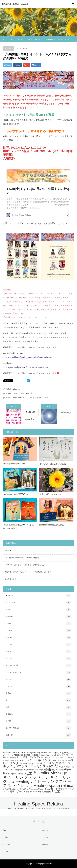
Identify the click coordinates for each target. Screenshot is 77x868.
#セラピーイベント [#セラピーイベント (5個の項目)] (12, 760)
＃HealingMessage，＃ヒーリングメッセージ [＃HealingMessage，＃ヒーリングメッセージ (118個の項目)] (37, 775)
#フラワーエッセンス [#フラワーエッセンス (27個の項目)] (31, 766)
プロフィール (46, 830)
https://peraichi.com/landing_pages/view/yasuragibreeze (28, 357)
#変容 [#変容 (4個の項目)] (21, 770)
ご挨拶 (38, 623)
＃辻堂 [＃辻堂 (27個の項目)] (56, 791)
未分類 (38, 721)
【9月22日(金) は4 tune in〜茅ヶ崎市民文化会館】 (22, 558)
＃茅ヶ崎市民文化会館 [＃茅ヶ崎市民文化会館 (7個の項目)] (41, 792)
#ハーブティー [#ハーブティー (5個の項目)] (65, 760)
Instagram (43, 821)
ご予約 (5, 837)
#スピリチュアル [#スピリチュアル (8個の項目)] (47, 757)
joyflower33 (16, 389)
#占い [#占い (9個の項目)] (68, 767)
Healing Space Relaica (15, 4)
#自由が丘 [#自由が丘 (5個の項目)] (60, 770)
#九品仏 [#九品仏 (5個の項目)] (62, 767)
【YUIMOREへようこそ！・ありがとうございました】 (24, 565)
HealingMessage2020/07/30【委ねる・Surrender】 (18, 527)
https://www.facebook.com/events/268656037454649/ (26, 367)
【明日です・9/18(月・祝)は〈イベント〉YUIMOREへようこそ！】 (29, 572)
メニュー (6, 845)
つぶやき (38, 630)
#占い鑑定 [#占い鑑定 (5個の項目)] (15, 770)
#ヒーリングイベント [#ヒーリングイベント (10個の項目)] (30, 763)
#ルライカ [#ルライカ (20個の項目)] (53, 766)
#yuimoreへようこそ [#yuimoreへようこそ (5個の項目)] (54, 755)
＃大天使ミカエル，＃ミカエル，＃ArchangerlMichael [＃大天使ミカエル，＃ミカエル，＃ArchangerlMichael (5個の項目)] (23, 789)
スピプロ (38, 658)
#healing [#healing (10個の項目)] (36, 753)
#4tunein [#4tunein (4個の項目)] (6, 753)
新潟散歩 (38, 714)
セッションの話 (38, 665)
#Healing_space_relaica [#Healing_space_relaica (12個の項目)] (26, 755)
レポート (38, 686)
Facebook (38, 821)
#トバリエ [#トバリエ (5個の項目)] (55, 760)
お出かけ (38, 610)
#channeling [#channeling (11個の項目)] (26, 753)
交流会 (38, 693)
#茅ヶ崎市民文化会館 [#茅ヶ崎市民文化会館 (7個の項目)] (15, 774)
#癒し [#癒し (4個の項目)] (53, 770)
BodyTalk (38, 596)
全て (23, 393)
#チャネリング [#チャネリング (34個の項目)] (40, 760)
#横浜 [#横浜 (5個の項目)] (41, 770)
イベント (17, 393)
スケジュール (8, 551)
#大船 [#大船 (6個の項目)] (26, 770)
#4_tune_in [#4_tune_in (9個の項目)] (14, 753)
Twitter (34, 821)
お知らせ (8, 48)
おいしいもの (38, 603)
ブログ (11, 39)
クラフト (38, 644)
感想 (38, 707)
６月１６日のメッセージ (50, 494)
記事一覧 (29, 393)
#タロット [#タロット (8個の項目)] (25, 760)
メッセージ (38, 679)
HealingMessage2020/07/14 (15, 494)
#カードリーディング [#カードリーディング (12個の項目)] (28, 757)
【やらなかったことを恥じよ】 (53, 464)
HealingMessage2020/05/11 (15, 464)
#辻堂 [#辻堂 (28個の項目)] (28, 773)
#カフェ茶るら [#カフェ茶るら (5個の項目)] (11, 757)
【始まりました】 (10, 579)
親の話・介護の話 (38, 728)
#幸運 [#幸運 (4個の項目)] (31, 770)
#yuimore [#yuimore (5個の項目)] (42, 755)
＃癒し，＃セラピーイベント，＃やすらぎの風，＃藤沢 (27, 398)
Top (4, 830)
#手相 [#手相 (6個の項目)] (36, 770)
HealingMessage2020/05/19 (52, 525)
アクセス (45, 837)
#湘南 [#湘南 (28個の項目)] (47, 769)
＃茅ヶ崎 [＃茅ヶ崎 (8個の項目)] (28, 792)
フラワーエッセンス (38, 672)
